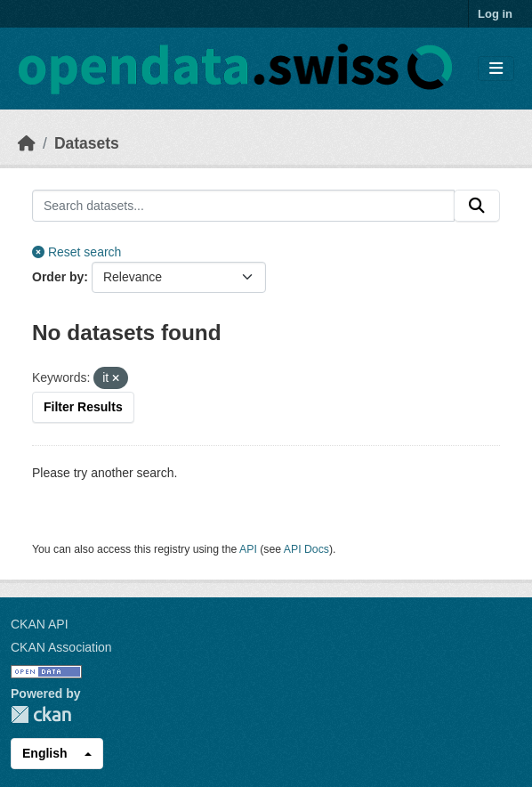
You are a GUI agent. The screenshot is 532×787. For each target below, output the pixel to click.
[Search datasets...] (243, 206)
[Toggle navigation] (496, 69)
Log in (495, 14)
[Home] (27, 143)
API (248, 549)
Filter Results (83, 407)
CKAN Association (61, 647)
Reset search (77, 252)
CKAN (41, 714)
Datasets (87, 143)
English (45, 753)
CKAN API (40, 624)
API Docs (306, 549)
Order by (58, 277)
